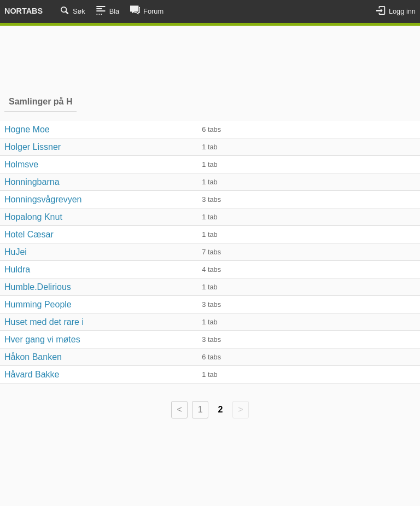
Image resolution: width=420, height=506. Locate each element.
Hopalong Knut (33, 217)
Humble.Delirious (38, 287)
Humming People (38, 304)
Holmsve (21, 164)
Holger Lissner (33, 147)
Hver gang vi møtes (42, 339)
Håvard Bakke (32, 374)
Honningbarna (32, 182)
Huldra (17, 269)
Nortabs (24, 11)
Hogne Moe (27, 129)
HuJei (16, 252)
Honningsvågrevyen (43, 199)
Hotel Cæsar (29, 234)
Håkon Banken (33, 357)
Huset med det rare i (44, 322)
